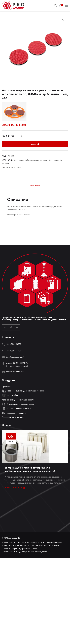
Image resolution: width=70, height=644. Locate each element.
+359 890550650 (14, 344)
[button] (63, 20)
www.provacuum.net (15, 372)
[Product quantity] (20, 136)
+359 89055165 (13, 351)
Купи (33, 144)
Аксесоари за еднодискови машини (31, 160)
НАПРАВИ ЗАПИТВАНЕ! (12, 167)
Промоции (6, 387)
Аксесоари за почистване (13, 417)
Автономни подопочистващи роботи (18, 400)
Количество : (9, 136)
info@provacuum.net (15, 357)
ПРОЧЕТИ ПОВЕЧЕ (15, 488)
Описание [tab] (35, 185)
